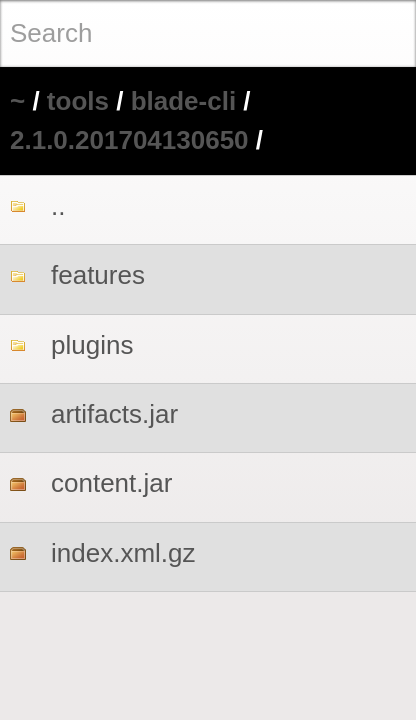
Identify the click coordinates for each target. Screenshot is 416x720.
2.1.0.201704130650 (129, 140)
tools (78, 101)
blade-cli (183, 101)
